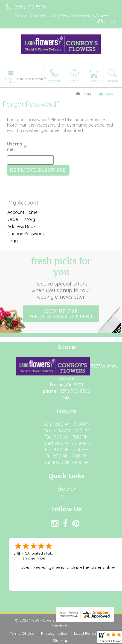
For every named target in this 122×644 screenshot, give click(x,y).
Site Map (61, 640)
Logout (15, 241)
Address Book (21, 226)
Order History (21, 219)
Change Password (26, 234)
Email (108, 94)
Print (85, 94)
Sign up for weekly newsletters (61, 314)
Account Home (22, 212)
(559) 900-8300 (30, 7)
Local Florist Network (93, 633)
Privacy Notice (54, 633)
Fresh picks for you (61, 278)
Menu (11, 81)
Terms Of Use (22, 633)
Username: (15, 147)
